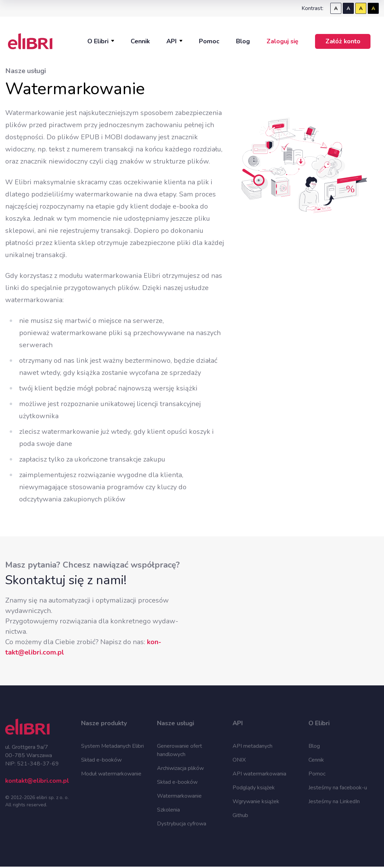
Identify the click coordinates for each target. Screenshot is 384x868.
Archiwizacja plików (180, 768)
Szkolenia (168, 810)
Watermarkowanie (179, 796)
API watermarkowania (259, 774)
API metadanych (252, 746)
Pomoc (209, 41)
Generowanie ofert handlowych (180, 750)
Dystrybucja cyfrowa (182, 824)
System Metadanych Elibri (112, 746)
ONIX (239, 760)
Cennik (140, 41)
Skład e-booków (101, 760)
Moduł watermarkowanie (111, 774)
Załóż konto (343, 41)
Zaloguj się (282, 41)
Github (240, 815)
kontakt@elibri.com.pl (37, 781)
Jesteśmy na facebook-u (338, 788)
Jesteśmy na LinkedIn (334, 801)
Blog (243, 41)
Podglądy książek (254, 788)
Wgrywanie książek (256, 801)
